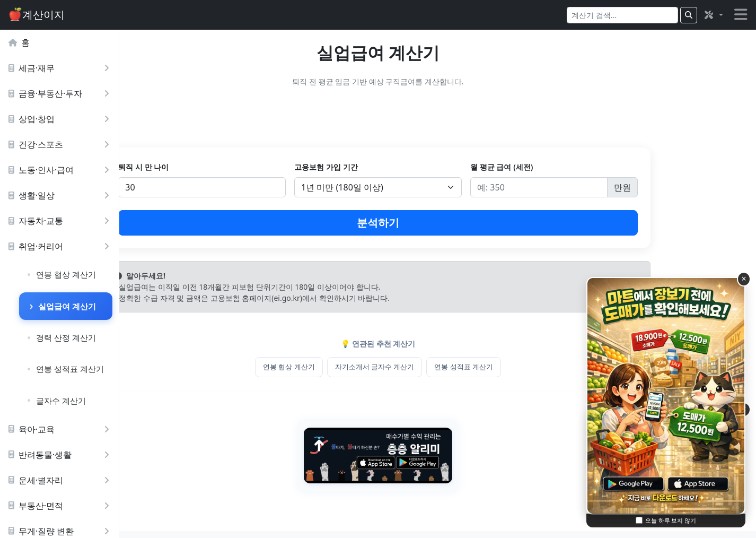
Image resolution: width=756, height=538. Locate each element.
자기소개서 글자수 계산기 (434, 367)
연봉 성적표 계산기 (70, 369)
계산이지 (37, 15)
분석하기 (438, 223)
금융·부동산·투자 (61, 93)
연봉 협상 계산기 (66, 274)
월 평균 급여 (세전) (546, 167)
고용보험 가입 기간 (401, 167)
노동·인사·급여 (61, 170)
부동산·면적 (61, 506)
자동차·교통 (61, 221)
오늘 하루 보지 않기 (671, 520)
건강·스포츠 (61, 144)
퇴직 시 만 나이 (248, 167)
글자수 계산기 (61, 401)
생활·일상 (61, 195)
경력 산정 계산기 (66, 337)
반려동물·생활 (61, 455)
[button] (713, 15)
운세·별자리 (61, 480)
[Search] (622, 15)
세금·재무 (61, 68)
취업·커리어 (61, 246)
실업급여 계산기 (67, 306)
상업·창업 (61, 119)
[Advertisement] (438, 119)
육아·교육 (61, 429)
